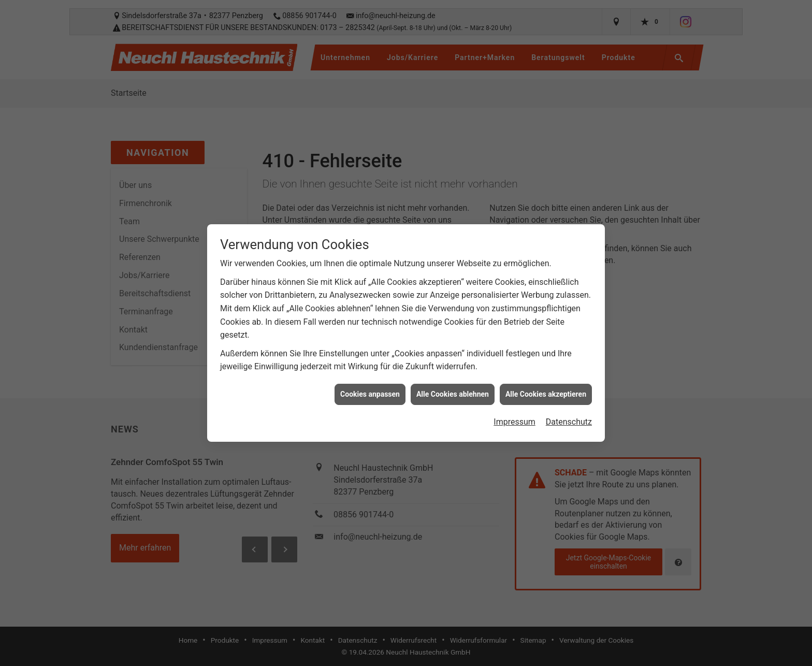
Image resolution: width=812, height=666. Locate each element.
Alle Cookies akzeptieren (546, 388)
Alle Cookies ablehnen (453, 388)
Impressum (514, 416)
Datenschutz (569, 416)
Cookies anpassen (370, 388)
